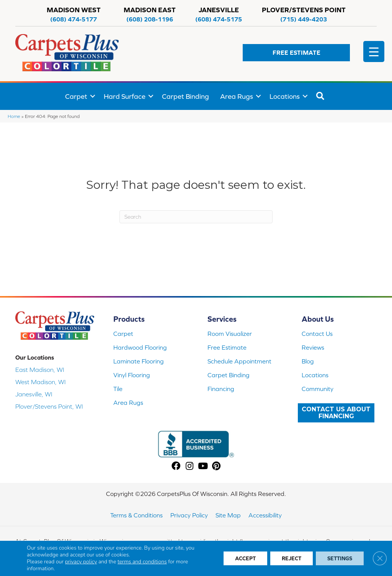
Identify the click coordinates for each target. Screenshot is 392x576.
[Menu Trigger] (374, 52)
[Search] (196, 217)
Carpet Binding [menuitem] (185, 96)
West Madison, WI (41, 382)
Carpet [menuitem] (76, 96)
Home (14, 116)
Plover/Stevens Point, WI (49, 406)
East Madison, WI (40, 370)
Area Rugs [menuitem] (237, 96)
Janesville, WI (34, 394)
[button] (296, 53)
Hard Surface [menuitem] (125, 96)
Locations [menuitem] (285, 96)
